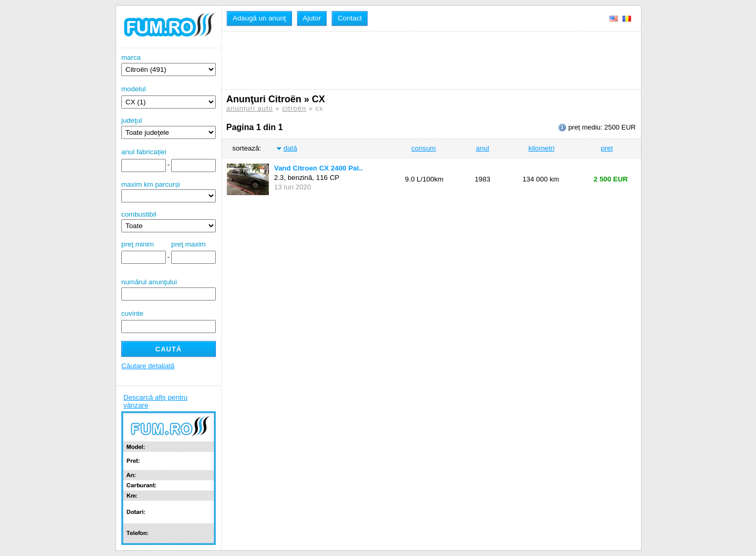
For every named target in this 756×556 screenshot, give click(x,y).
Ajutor (312, 18)
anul (482, 148)
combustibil (139, 214)
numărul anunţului (169, 289)
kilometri (541, 148)
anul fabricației (144, 152)
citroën (294, 108)
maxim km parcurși (151, 184)
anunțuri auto (250, 108)
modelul (134, 89)
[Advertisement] (417, 60)
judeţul (169, 128)
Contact (350, 18)
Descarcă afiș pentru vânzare (155, 401)
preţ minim (138, 244)
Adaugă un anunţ (259, 18)
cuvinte (132, 313)
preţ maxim (188, 244)
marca (169, 65)
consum (424, 148)
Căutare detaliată (148, 366)
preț (607, 148)
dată (290, 148)
